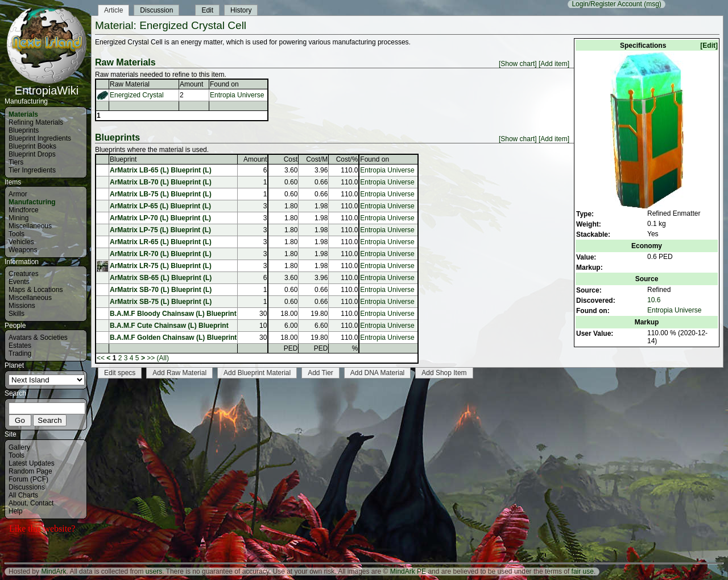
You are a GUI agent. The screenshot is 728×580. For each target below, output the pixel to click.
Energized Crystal (137, 95)
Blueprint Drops (32, 154)
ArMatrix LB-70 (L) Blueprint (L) (161, 182)
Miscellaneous (30, 226)
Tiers (16, 162)
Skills (16, 314)
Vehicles (21, 242)
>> (151, 358)
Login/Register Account (607, 4)
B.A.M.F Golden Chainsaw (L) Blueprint (173, 338)
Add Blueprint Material (257, 373)
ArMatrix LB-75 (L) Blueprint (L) (161, 194)
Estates (20, 345)
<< (101, 358)
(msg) (653, 4)
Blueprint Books (32, 146)
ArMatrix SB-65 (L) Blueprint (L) (161, 278)
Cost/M (317, 159)
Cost (291, 159)
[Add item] (554, 64)
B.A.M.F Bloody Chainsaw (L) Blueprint (173, 314)
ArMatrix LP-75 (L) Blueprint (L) (160, 230)
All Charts (23, 495)
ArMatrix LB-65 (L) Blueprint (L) (161, 170)
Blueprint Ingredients (40, 138)
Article (113, 10)
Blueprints (24, 130)
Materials (23, 114)
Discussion (156, 10)
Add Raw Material (179, 373)
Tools (16, 234)
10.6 (654, 300)
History (241, 10)
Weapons (23, 250)
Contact (42, 503)
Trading (20, 353)
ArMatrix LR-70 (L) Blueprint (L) (161, 254)
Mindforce (24, 210)
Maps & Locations (36, 290)
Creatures (24, 274)
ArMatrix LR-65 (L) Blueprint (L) (161, 242)
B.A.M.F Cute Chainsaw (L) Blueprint (169, 326)
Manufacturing (32, 202)
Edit (207, 10)
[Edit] (709, 46)
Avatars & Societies (38, 338)
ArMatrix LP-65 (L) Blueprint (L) (160, 206)
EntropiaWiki (47, 85)
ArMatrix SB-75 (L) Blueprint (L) (161, 302)
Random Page (30, 471)
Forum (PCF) (28, 479)
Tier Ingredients (32, 170)
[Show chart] (518, 64)
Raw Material (130, 84)
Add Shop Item (444, 373)
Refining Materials (36, 122)
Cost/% (347, 159)
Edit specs (120, 373)
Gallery (19, 447)
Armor (18, 194)
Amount (191, 84)
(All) (163, 358)
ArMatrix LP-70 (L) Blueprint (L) (160, 218)
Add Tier (320, 373)
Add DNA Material (377, 373)
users (154, 571)
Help (16, 511)
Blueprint (123, 159)
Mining (18, 218)
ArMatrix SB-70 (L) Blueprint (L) (161, 290)
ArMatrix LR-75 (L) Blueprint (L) (161, 266)
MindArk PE (408, 571)
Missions (22, 306)
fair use (583, 571)
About (17, 503)
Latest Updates (32, 463)
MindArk (53, 571)
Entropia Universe (674, 310)
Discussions (27, 487)
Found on (224, 84)
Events (19, 282)
